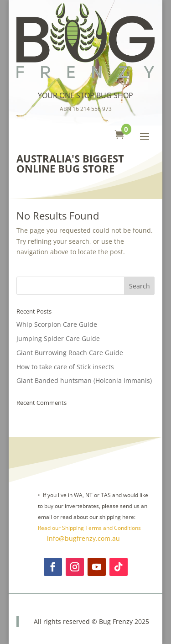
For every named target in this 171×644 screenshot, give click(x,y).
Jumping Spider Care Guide (58, 338)
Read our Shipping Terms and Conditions (89, 528)
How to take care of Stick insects (65, 367)
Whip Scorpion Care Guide (57, 324)
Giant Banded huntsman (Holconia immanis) (84, 380)
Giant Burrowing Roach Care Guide (70, 353)
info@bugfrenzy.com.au (83, 538)
